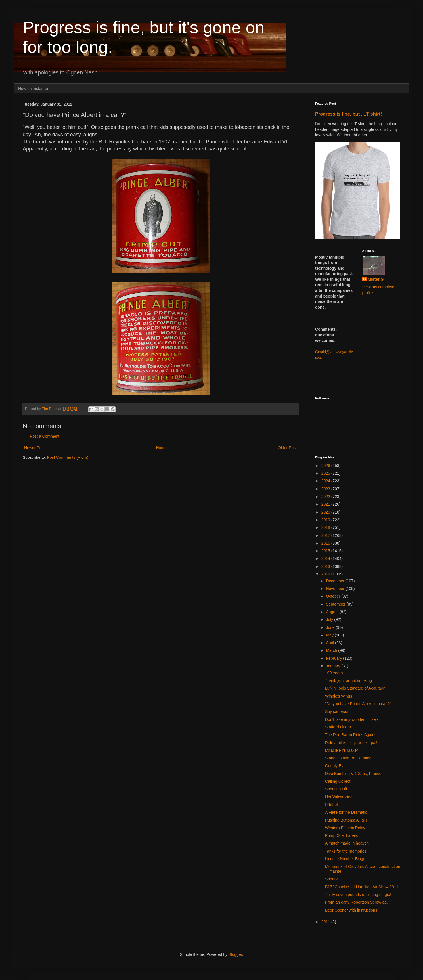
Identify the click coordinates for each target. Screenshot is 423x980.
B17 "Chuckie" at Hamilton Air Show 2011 (362, 887)
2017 (326, 535)
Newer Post (34, 448)
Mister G (376, 279)
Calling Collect (338, 781)
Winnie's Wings (339, 696)
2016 (326, 543)
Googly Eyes (336, 766)
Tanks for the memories (346, 851)
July (330, 619)
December (336, 581)
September (336, 604)
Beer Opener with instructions (351, 910)
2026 (326, 466)
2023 (326, 489)
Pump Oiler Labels (341, 835)
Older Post (287, 448)
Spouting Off (336, 789)
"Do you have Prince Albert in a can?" (358, 704)
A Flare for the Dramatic (346, 812)
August (333, 612)
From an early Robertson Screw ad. (356, 902)
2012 (326, 574)
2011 (326, 922)
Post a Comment (45, 436)
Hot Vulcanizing (339, 797)
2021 (326, 504)
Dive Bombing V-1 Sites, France (353, 774)
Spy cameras (337, 711)
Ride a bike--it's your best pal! (351, 743)
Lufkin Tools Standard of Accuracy (355, 688)
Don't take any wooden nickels (352, 719)
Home (161, 448)
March (332, 650)
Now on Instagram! (35, 89)
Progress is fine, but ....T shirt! (348, 114)
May (330, 635)
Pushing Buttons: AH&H (346, 820)
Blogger (235, 954)
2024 (326, 481)
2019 (326, 520)
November (336, 589)
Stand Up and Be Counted (348, 758)
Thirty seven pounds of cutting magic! (358, 895)
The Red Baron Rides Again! (350, 735)
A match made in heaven (347, 843)
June (331, 627)
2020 (326, 512)
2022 (326, 497)
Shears (331, 879)
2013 (326, 566)
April (330, 643)
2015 (326, 551)
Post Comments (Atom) (68, 457)
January (334, 666)
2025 (326, 473)
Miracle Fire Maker (342, 750)
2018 (326, 527)
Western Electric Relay (345, 828)
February (334, 658)
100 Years (334, 673)
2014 (326, 558)
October (334, 596)
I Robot (331, 805)
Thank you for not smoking (348, 680)
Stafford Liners (338, 727)
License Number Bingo (345, 859)
